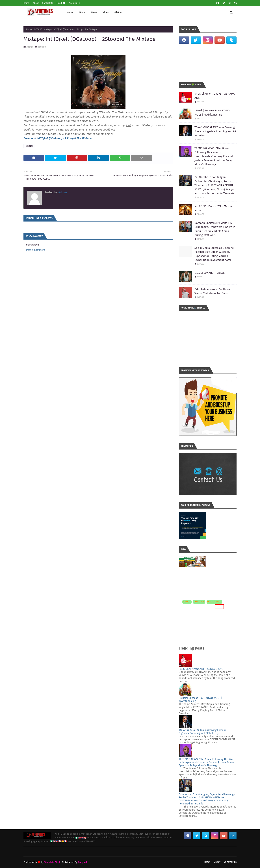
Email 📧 (61, 3)
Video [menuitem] (106, 13)
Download (30, 138)
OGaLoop (56, 138)
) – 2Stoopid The (71, 138)
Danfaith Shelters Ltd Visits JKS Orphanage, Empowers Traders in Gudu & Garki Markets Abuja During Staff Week (215, 229)
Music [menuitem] (82, 13)
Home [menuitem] (70, 13)
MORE (219, 606)
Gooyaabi (83, 862)
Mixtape (87, 138)
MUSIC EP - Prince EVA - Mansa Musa (213, 208)
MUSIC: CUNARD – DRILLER (210, 273)
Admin (30, 47)
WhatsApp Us (230, 862)
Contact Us (48, 3)
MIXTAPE (38, 29)
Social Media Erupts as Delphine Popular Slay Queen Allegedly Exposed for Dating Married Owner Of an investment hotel (214, 254)
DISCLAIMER (214, 602)
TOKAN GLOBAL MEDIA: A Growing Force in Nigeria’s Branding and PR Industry (215, 131)
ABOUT (187, 602)
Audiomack (74, 3)
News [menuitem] (94, 13)
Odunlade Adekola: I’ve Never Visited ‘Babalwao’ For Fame (212, 291)
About (36, 3)
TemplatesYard (52, 862)
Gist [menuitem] (117, 13)
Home (26, 3)
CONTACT (199, 602)
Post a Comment (36, 250)
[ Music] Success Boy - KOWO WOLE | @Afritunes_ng (212, 113)
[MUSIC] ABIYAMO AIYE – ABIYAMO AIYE (215, 96)
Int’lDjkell (43, 138)
